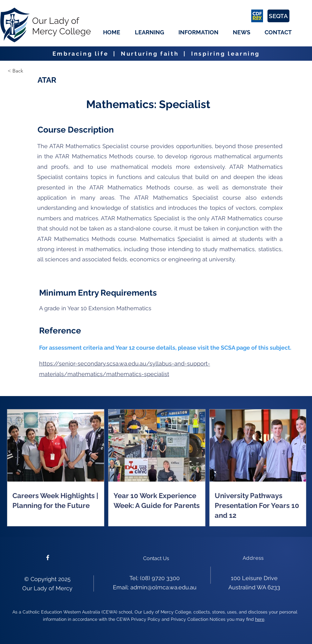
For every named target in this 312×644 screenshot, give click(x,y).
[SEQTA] (278, 16)
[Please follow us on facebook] (48, 558)
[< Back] (30, 71)
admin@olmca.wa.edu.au (163, 587)
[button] (149, 32)
